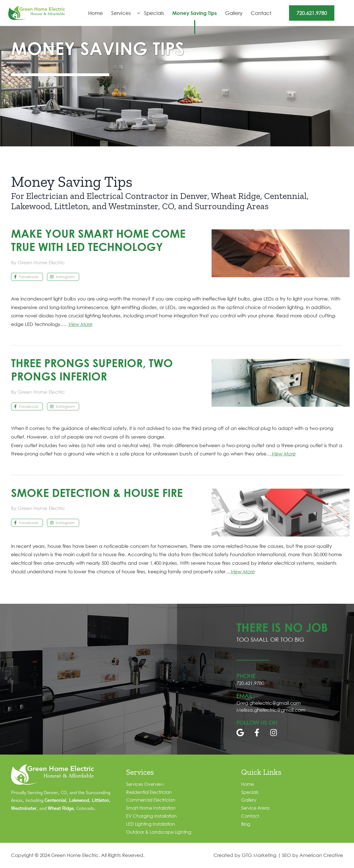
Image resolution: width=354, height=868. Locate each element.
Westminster (24, 809)
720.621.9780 (312, 13)
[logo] (37, 8)
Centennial (55, 800)
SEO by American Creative (313, 855)
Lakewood (79, 800)
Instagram (62, 277)
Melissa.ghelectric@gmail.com (271, 710)
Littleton (100, 800)
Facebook (26, 277)
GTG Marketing (259, 855)
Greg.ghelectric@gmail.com (269, 703)
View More (80, 324)
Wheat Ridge (61, 809)
